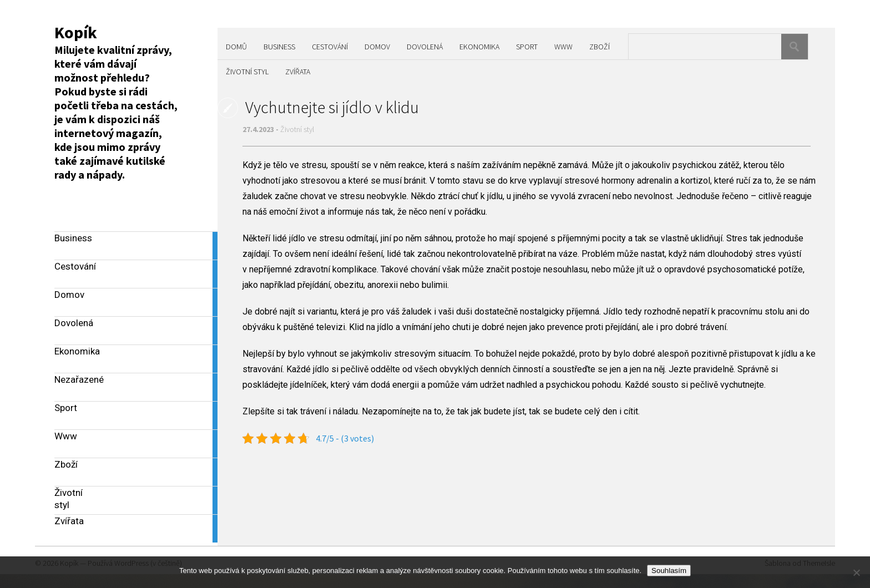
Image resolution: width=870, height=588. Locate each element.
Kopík (76, 32)
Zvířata (298, 72)
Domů (236, 47)
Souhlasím (669, 571)
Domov (377, 47)
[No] (856, 572)
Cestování (330, 47)
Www (563, 47)
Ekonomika (479, 47)
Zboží (600, 47)
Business (279, 47)
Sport (527, 47)
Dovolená (425, 47)
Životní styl (247, 72)
